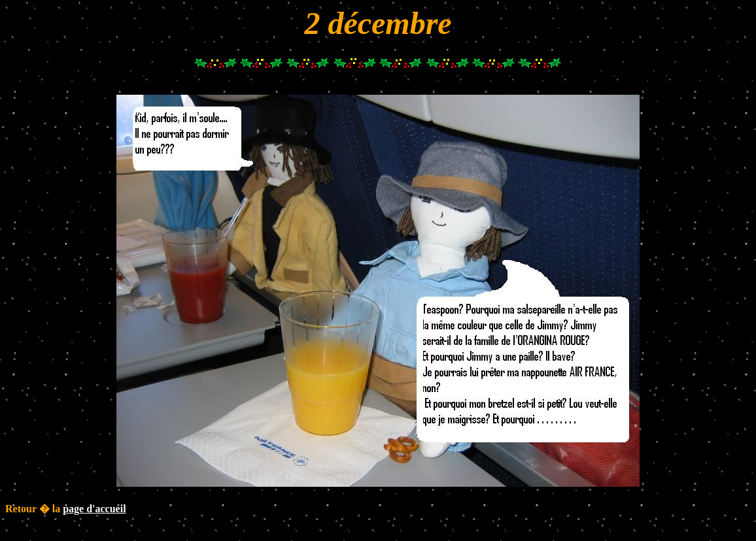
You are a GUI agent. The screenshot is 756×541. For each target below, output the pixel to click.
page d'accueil (94, 509)
